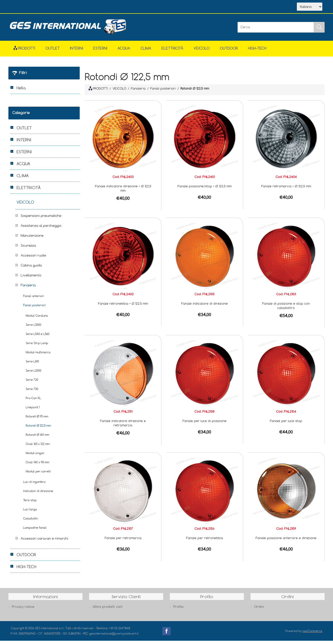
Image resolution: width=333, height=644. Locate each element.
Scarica (69, 7)
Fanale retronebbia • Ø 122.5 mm (123, 307)
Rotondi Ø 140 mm (37, 438)
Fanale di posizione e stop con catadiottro (286, 309)
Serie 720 (32, 383)
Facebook (166, 634)
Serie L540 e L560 (38, 337)
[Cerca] (276, 31)
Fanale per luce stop (286, 424)
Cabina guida (31, 269)
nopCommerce (312, 634)
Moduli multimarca (38, 355)
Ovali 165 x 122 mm (38, 447)
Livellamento (31, 278)
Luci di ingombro (34, 485)
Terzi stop (30, 503)
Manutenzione (32, 239)
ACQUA (124, 52)
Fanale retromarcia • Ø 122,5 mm (286, 189)
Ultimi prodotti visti (108, 610)
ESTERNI (100, 52)
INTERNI (76, 52)
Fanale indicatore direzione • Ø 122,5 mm (123, 192)
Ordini (259, 610)
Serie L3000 (33, 328)
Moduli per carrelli (38, 475)
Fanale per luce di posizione (205, 424)
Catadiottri (31, 522)
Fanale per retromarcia (123, 541)
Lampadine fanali (35, 531)
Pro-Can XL (33, 401)
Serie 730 (32, 392)
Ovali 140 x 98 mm (37, 465)
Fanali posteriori (34, 308)
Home (23, 7)
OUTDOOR (229, 52)
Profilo (178, 610)
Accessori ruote (33, 259)
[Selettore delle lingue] (310, 8)
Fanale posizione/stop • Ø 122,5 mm (205, 189)
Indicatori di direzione (38, 494)
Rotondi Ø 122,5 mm (38, 429)
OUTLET (52, 52)
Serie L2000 (33, 374)
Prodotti (24, 52)
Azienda (45, 7)
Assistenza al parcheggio (41, 229)
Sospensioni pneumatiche (41, 219)
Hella (21, 91)
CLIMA (146, 52)
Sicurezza (28, 249)
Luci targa (30, 513)
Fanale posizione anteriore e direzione (286, 541)
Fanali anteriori (34, 299)
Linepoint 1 (33, 410)
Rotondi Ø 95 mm (37, 420)
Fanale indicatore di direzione (205, 307)
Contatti (93, 7)
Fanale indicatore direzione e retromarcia (123, 426)
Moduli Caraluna (37, 319)
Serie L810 (32, 365)
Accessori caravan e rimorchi (44, 542)
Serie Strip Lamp (37, 346)
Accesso (116, 7)
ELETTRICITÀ (172, 52)
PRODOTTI (98, 92)
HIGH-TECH (257, 52)
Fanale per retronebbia (205, 541)
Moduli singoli (35, 456)
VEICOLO (202, 52)
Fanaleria (28, 288)
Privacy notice (23, 610)
